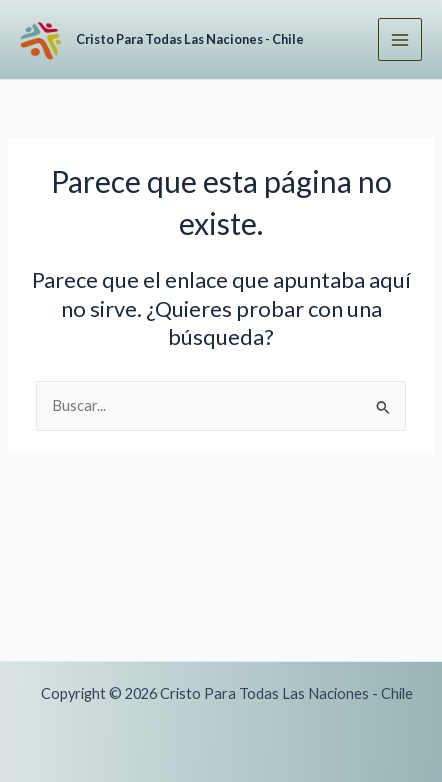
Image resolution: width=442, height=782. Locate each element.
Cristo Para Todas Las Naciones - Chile (190, 39)
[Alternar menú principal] (400, 40)
